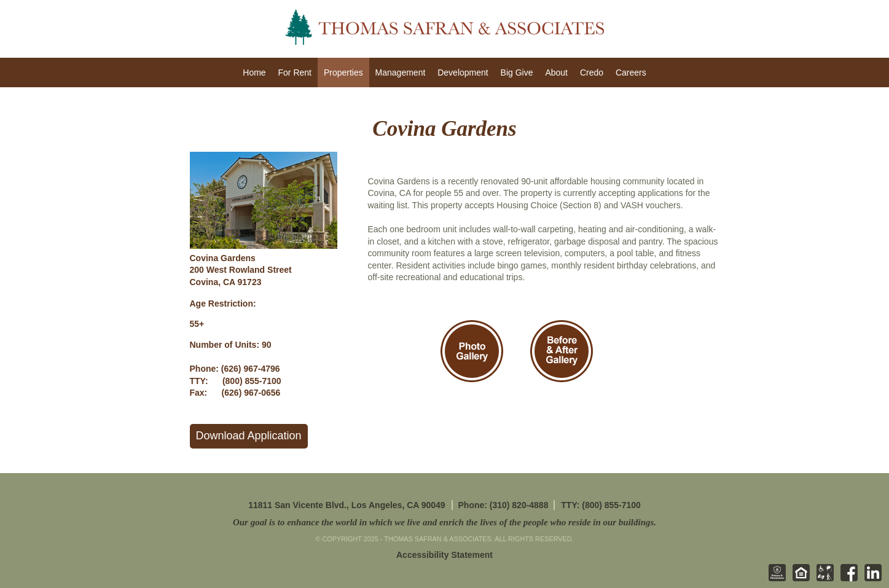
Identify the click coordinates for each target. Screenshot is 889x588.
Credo (592, 73)
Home (254, 73)
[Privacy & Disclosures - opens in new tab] (775, 579)
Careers (631, 73)
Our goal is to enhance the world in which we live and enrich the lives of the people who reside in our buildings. (444, 522)
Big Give (517, 73)
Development (463, 73)
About (556, 73)
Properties (343, 73)
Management (401, 73)
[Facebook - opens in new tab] (847, 579)
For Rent (295, 73)
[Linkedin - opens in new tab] (871, 579)
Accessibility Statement (444, 555)
